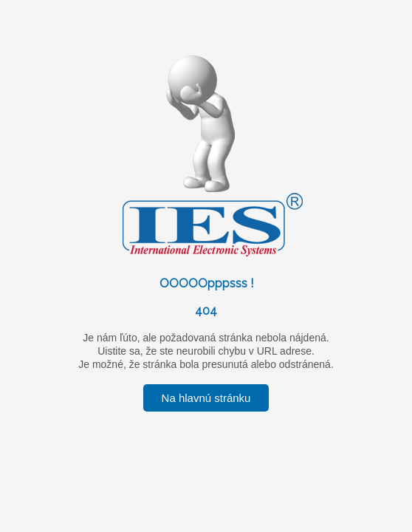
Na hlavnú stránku (206, 398)
